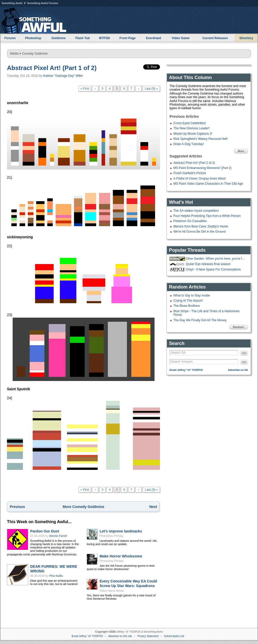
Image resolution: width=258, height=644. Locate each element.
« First (85, 89)
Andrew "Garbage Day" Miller (63, 76)
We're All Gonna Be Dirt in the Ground (199, 232)
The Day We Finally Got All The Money (200, 320)
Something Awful (12, 3)
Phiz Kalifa (56, 576)
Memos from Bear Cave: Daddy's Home (201, 226)
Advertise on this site (120, 636)
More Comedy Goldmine (83, 507)
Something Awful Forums (43, 3)
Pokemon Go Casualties (190, 221)
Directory (246, 38)
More (241, 151)
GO (244, 353)
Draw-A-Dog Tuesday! (189, 144)
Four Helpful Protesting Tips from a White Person (207, 216)
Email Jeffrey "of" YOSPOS (186, 370)
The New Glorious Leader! (191, 128)
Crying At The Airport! (188, 301)
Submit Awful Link (174, 636)
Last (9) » (151, 89)
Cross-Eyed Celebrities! (190, 123)
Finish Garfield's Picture (190, 173)
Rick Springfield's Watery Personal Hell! (201, 139)
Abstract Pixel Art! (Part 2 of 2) (194, 163)
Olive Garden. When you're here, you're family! (216, 259)
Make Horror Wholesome (121, 556)
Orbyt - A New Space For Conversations (213, 269)
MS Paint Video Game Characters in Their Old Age (208, 184)
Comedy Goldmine (35, 54)
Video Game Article (112, 591)
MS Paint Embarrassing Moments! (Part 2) (202, 168)
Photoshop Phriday (112, 536)
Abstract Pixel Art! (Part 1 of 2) (52, 68)
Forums (10, 38)
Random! (239, 327)
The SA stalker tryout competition (196, 211)
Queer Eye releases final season (208, 264)
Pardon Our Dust (45, 531)
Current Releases (215, 38)
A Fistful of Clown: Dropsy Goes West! (200, 179)
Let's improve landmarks (121, 531)
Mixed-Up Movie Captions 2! (193, 134)
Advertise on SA (238, 370)
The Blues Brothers (187, 306)
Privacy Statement (148, 636)
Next (153, 507)
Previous (17, 507)
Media (14, 54)
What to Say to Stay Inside (192, 295)
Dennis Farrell (58, 536)
